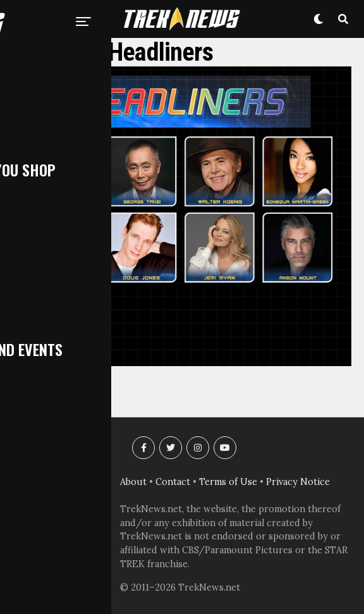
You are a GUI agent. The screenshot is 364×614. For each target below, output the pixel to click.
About (133, 482)
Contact (173, 482)
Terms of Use (228, 482)
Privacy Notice (298, 482)
